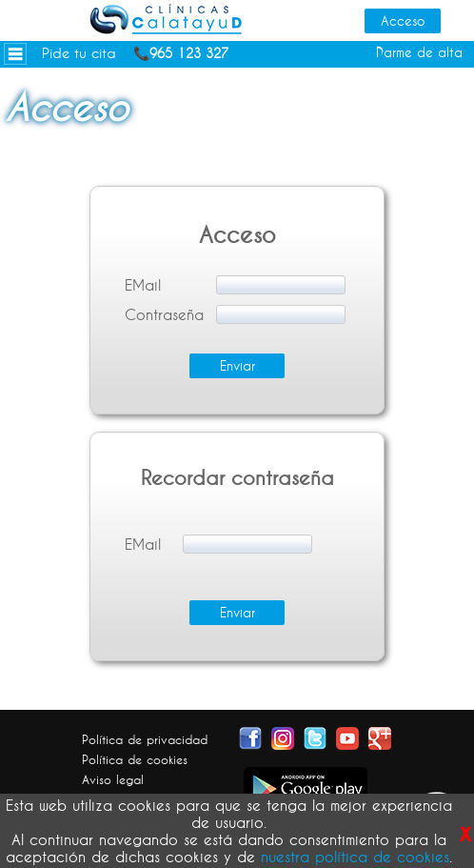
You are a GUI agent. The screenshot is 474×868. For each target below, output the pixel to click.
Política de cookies (135, 759)
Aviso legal (113, 779)
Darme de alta (419, 52)
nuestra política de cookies (355, 857)
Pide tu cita (79, 53)
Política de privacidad (145, 739)
